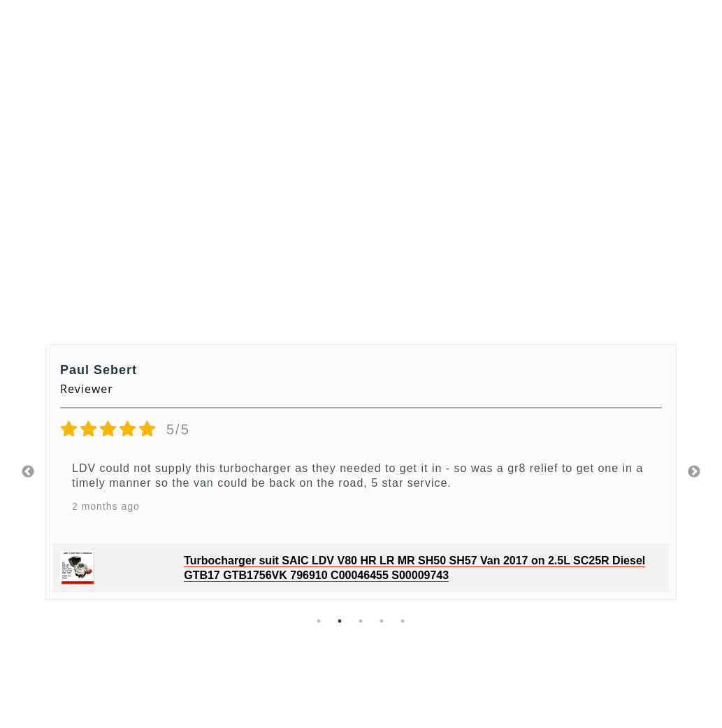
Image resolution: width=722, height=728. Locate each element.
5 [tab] (403, 621)
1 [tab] (319, 621)
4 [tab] (382, 621)
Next (694, 472)
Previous (28, 472)
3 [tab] (361, 621)
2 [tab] (340, 621)
